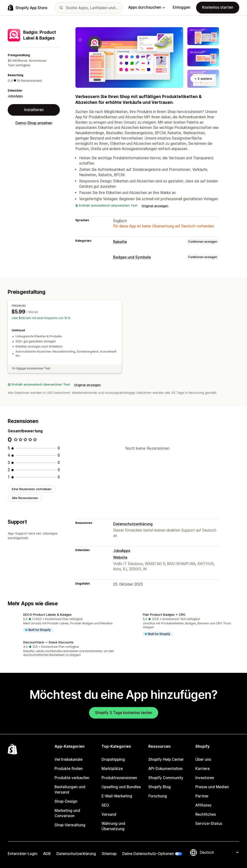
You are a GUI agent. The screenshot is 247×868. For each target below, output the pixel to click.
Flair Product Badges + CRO (164, 614)
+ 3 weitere (203, 79)
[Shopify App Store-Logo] (27, 8)
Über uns (203, 759)
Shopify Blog (160, 787)
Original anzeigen (155, 206)
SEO (105, 805)
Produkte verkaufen (72, 778)
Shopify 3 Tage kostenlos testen (124, 713)
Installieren (34, 110)
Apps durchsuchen (147, 7)
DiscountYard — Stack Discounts (48, 642)
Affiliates (203, 805)
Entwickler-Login (23, 854)
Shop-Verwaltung (70, 825)
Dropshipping (113, 759)
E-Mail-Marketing (117, 796)
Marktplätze (112, 769)
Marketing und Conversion (67, 813)
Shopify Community (166, 778)
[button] (64, 623)
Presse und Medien (212, 787)
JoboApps (15, 96)
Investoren (205, 778)
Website (120, 558)
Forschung (158, 796)
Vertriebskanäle (69, 759)
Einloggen (182, 7)
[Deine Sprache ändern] (219, 852)
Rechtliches (206, 814)
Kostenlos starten (218, 7)
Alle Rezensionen (25, 498)
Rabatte (120, 242)
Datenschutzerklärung (133, 524)
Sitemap (109, 854)
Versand (109, 814)
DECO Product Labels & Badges (47, 614)
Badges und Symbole (132, 257)
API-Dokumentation (165, 769)
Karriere (202, 769)
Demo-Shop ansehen (34, 123)
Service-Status (209, 824)
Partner (202, 796)
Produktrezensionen (119, 778)
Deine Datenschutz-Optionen (148, 854)
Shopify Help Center (166, 759)
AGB (47, 854)
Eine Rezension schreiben (32, 489)
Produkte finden (69, 769)
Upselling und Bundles (121, 787)
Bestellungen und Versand (70, 790)
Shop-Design (66, 801)
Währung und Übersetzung (113, 826)
